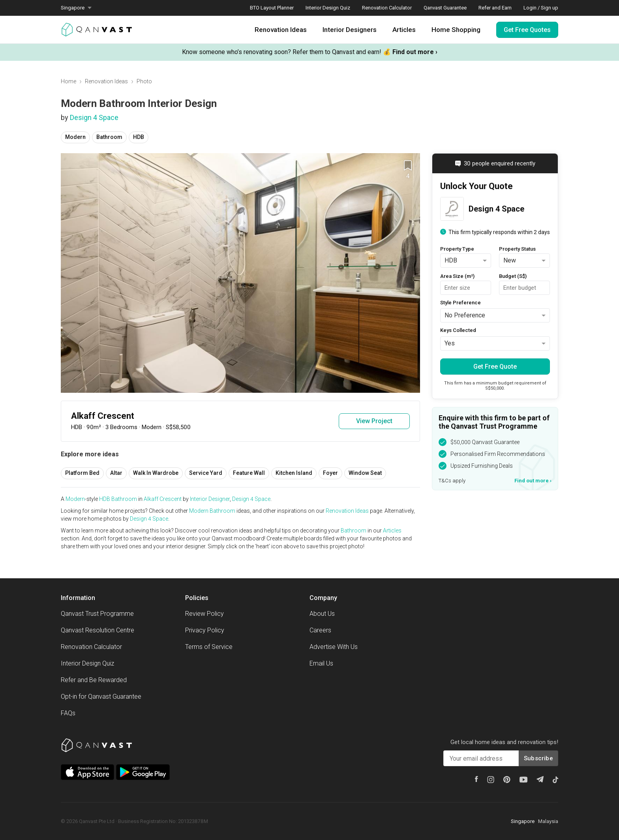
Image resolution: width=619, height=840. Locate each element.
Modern (75, 137)
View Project (374, 421)
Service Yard (206, 473)
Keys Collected (458, 330)
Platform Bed (82, 473)
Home (68, 81)
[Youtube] (523, 780)
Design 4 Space (94, 117)
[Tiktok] (555, 780)
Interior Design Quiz (328, 8)
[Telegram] (540, 779)
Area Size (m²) (457, 276)
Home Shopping (456, 30)
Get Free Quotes (527, 30)
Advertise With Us (334, 647)
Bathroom (109, 137)
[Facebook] (476, 779)
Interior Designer (210, 499)
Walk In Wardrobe (156, 473)
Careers (320, 630)
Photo (144, 81)
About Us (322, 614)
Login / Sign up (541, 8)
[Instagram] (491, 780)
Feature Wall (249, 473)
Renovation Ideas (281, 30)
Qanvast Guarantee (445, 8)
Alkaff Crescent (163, 499)
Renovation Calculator (387, 8)
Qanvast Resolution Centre (98, 630)
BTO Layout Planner (272, 8)
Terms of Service (209, 647)
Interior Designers (350, 30)
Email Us (321, 663)
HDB (139, 137)
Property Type (457, 249)
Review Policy (204, 614)
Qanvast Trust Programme (97, 614)
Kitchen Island (294, 473)
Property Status (517, 249)
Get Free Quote (495, 367)
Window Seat (365, 473)
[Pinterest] (507, 780)
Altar (116, 473)
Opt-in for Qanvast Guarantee (101, 697)
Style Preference (460, 303)
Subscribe (538, 758)
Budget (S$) (513, 276)
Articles (404, 30)
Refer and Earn (495, 8)
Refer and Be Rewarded (94, 680)
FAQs (68, 713)
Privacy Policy (205, 630)
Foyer (330, 473)
